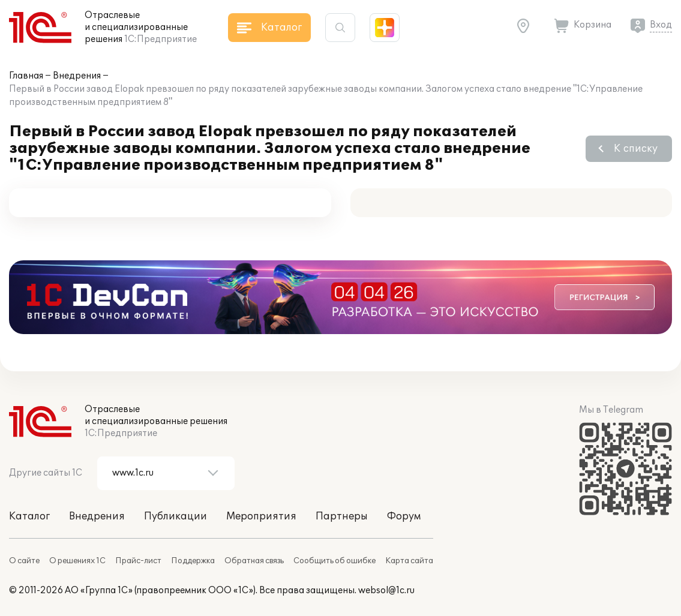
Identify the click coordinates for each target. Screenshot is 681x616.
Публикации (175, 516)
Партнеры (342, 516)
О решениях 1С (77, 561)
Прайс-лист (138, 561)
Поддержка (193, 561)
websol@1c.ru (386, 591)
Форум (404, 516)
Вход (661, 25)
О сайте (24, 561)
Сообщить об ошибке (334, 561)
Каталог (29, 516)
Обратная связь (254, 561)
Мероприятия (261, 516)
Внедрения (77, 76)
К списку (636, 149)
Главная (26, 76)
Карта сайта (409, 561)
